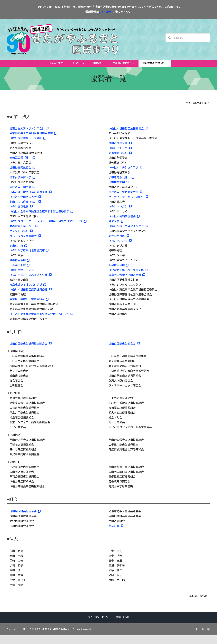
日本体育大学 (119, 182)
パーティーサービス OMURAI (128, 197)
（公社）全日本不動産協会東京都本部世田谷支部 (41, 211)
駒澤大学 (116, 221)
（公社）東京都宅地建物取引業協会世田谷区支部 (41, 314)
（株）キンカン (120, 206)
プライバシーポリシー (99, 617)
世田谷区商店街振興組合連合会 (31, 344)
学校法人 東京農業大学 (125, 192)
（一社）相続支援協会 (124, 216)
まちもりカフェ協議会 (25, 236)
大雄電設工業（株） (24, 226)
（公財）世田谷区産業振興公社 (31, 290)
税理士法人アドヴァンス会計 (29, 128)
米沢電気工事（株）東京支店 (128, 270)
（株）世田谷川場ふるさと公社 (31, 275)
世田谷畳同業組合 (22, 167)
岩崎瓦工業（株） (22, 158)
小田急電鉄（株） (121, 177)
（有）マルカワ (120, 241)
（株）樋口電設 (21, 206)
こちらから (106, 12)
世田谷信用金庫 (120, 143)
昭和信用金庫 (119, 265)
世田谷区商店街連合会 (124, 344)
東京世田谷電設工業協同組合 (29, 299)
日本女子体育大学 (22, 177)
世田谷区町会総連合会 (25, 511)
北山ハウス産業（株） (25, 202)
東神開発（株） (120, 153)
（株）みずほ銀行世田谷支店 (29, 250)
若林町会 (116, 526)
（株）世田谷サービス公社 (28, 138)
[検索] (170, 38)
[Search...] (188, 38)
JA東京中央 (18, 246)
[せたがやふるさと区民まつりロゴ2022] (63, 25)
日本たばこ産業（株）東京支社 (31, 192)
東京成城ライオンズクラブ (28, 285)
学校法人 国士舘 (22, 187)
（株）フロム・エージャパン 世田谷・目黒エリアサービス (48, 221)
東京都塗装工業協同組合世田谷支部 (33, 133)
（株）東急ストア (22, 270)
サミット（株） (21, 231)
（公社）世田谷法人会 (25, 197)
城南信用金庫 (20, 260)
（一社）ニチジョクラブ (125, 167)
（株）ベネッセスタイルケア (128, 226)
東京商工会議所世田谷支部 (127, 275)
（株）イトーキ (120, 148)
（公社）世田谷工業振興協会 (128, 128)
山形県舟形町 (20, 265)
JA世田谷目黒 (119, 236)
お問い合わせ (122, 617)
